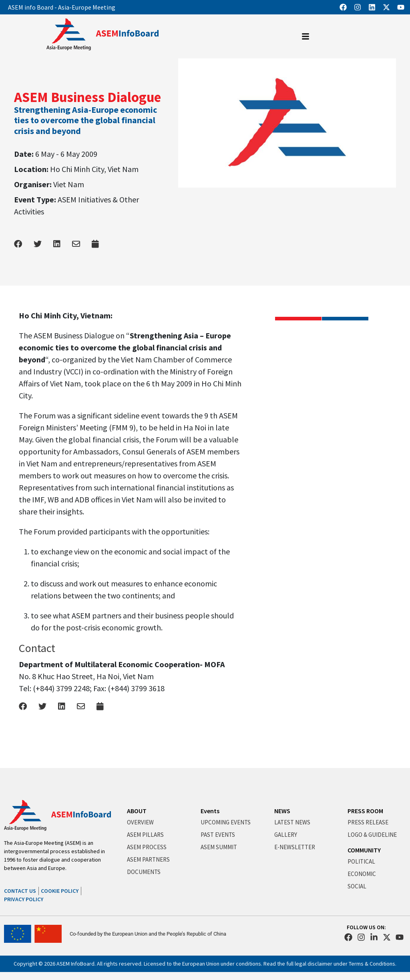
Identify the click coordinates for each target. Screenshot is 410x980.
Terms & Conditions (372, 964)
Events (210, 811)
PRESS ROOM (365, 811)
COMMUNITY (364, 850)
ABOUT (137, 811)
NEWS (282, 811)
